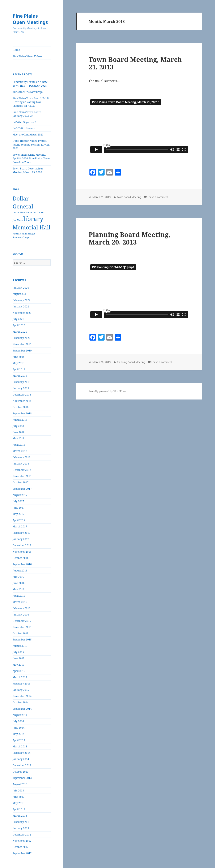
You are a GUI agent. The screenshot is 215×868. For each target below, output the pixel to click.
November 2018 (22, 401)
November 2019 (22, 344)
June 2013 (19, 797)
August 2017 (20, 495)
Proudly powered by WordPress (107, 391)
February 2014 (22, 753)
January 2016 (21, 615)
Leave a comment (158, 197)
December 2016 (22, 545)
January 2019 (21, 388)
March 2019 (20, 376)
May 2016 (18, 589)
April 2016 (19, 596)
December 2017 (22, 470)
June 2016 (19, 583)
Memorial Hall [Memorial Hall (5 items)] (31, 227)
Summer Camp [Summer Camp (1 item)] (21, 237)
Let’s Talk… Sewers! (24, 128)
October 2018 (21, 407)
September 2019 (22, 351)
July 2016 (18, 577)
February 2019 (22, 382)
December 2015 (22, 621)
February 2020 (22, 338)
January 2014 (21, 759)
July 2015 (18, 652)
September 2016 (22, 564)
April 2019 (19, 369)
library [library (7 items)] (33, 219)
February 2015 (22, 684)
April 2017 (19, 520)
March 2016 (20, 602)
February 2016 (22, 608)
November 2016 (22, 552)
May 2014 (18, 734)
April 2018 (19, 445)
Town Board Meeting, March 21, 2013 (135, 63)
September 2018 (22, 413)
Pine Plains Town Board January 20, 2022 (27, 114)
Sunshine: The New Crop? (28, 92)
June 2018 (19, 432)
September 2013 (22, 778)
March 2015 (20, 677)
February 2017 (22, 533)
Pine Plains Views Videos (27, 56)
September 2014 (22, 709)
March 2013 (20, 816)
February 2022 (22, 300)
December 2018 (22, 395)
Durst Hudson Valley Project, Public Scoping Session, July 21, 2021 (31, 145)
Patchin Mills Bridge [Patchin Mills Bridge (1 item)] (24, 234)
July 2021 (18, 319)
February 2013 (22, 822)
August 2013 (20, 784)
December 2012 (22, 835)
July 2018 (18, 426)
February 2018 (22, 457)
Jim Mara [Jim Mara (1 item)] (18, 220)
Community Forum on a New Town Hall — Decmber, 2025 (30, 84)
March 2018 (20, 451)
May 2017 (18, 514)
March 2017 (20, 526)
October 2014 (21, 702)
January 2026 (21, 288)
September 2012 (22, 853)
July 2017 (18, 501)
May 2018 (18, 438)
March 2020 (20, 332)
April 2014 (19, 740)
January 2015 (21, 690)
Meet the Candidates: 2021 (28, 135)
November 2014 (22, 696)
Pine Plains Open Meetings (30, 19)
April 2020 (19, 325)
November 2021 (22, 313)
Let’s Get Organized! (24, 122)
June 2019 (19, 357)
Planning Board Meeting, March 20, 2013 (129, 238)
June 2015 (19, 658)
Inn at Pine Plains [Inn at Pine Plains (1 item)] (22, 212)
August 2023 (20, 294)
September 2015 (22, 640)
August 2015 (20, 646)
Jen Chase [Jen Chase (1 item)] (38, 212)
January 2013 (21, 828)
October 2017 (21, 482)
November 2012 (22, 841)
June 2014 (19, 728)
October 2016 (21, 558)
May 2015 (18, 665)
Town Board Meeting (129, 197)
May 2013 (18, 803)
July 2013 (18, 791)
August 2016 (20, 571)
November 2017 (22, 476)
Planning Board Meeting (131, 362)
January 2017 (21, 539)
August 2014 (20, 715)
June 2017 (19, 508)
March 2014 (20, 746)
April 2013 (19, 809)
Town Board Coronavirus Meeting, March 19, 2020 (28, 170)
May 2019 (18, 363)
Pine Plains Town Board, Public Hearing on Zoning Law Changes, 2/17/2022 (31, 102)
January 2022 (21, 306)
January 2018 (21, 464)
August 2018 (20, 420)
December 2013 (22, 765)
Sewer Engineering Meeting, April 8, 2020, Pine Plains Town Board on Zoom (31, 158)
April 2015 (19, 671)
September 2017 (22, 489)
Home (16, 50)
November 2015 (22, 627)
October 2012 (21, 847)
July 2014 (18, 721)
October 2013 (21, 772)
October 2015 (21, 633)
